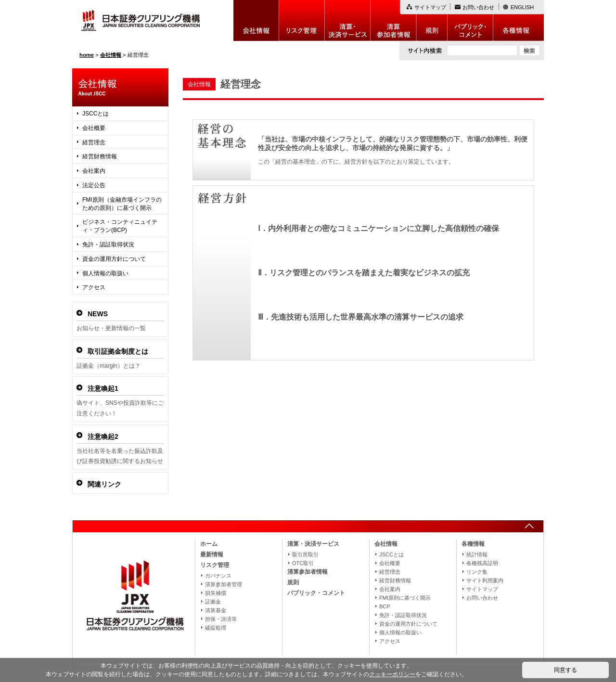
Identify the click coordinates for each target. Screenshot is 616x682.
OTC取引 (303, 563)
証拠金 (213, 602)
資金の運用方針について (114, 259)
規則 (432, 20)
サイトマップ (430, 7)
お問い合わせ (478, 7)
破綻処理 (216, 628)
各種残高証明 (482, 563)
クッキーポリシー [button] (392, 674)
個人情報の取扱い (105, 273)
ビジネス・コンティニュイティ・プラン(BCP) (120, 226)
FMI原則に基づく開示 (405, 598)
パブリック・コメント (470, 20)
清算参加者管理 (224, 584)
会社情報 (256, 20)
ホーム (209, 544)
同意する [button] (565, 670)
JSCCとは (96, 114)
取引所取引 (305, 554)
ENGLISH (522, 7)
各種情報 (519, 20)
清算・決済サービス (313, 544)
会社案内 (94, 171)
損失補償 (216, 593)
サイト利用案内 (485, 580)
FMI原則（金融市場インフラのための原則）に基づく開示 (122, 204)
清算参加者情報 (393, 20)
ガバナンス (218, 576)
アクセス (94, 287)
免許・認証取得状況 (108, 244)
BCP (385, 606)
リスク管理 (302, 20)
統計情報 (477, 554)
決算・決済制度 (348, 20)
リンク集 (477, 572)
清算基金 (216, 610)
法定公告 (94, 185)
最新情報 (212, 554)
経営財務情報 (100, 156)
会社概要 (94, 128)
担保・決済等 (221, 619)
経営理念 (94, 142)
